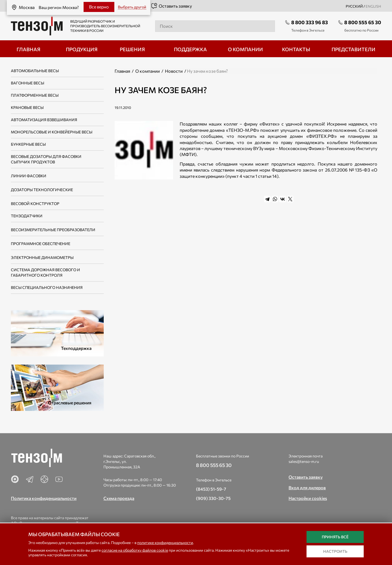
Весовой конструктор (35, 204)
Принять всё (335, 537)
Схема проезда (119, 498)
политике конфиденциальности (165, 543)
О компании (148, 71)
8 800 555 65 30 (363, 22)
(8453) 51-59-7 (211, 489)
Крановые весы (27, 107)
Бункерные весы (28, 144)
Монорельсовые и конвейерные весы (52, 132)
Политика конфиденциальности (44, 498)
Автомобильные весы (35, 71)
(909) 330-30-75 (213, 498)
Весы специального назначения (47, 287)
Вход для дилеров (307, 488)
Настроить (335, 551)
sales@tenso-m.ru (304, 461)
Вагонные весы (27, 83)
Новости (174, 71)
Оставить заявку (171, 6)
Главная (122, 71)
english (373, 6)
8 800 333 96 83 (310, 22)
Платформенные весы (35, 95)
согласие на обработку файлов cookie (135, 550)
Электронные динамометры (42, 257)
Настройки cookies (308, 498)
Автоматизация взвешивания (44, 120)
